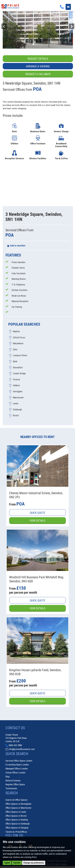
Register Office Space (15, 785)
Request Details (38, 59)
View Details (38, 521)
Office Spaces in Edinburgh (18, 824)
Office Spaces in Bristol (16, 816)
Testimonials (11, 789)
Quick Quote (37, 513)
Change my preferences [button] (34, 863)
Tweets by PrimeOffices (16, 832)
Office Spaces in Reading (17, 820)
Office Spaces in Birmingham (18, 804)
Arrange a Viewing (38, 67)
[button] (8, 25)
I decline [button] (17, 863)
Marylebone (18, 344)
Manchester (18, 398)
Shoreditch (18, 368)
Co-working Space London (17, 765)
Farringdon (18, 392)
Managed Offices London (17, 769)
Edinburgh (17, 410)
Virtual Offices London (15, 773)
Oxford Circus (19, 338)
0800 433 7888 (15, 745)
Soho (15, 350)
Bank (15, 362)
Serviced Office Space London (19, 761)
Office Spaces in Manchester (18, 808)
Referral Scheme (13, 781)
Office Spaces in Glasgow (17, 828)
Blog (7, 777)
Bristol (16, 416)
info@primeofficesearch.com (22, 749)
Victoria (16, 380)
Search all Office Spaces (16, 800)
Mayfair (16, 332)
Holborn (16, 386)
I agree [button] (7, 863)
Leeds (16, 404)
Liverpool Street (20, 356)
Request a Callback (38, 74)
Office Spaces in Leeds (16, 812)
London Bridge (19, 374)
